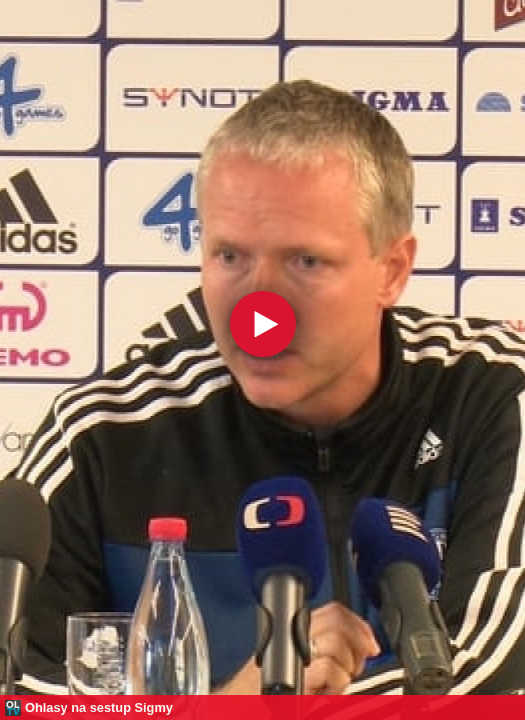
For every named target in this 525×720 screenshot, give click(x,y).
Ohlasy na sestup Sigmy (99, 707)
